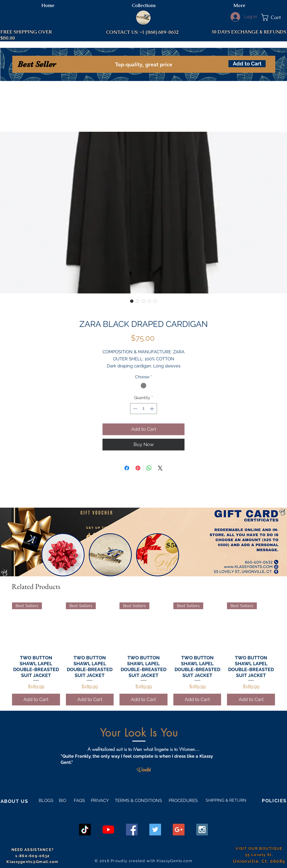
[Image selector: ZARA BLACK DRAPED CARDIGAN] (132, 301)
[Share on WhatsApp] (149, 468)
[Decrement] (135, 409)
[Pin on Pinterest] (138, 468)
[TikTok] (85, 830)
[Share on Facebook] (127, 468)
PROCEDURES (183, 801)
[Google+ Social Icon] (179, 830)
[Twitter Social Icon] (155, 830)
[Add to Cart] (247, 64)
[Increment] (152, 409)
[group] (143, 654)
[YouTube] (108, 830)
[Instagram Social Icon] (202, 830)
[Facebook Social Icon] (132, 830)
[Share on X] (160, 468)
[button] (274, 17)
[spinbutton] (143, 409)
